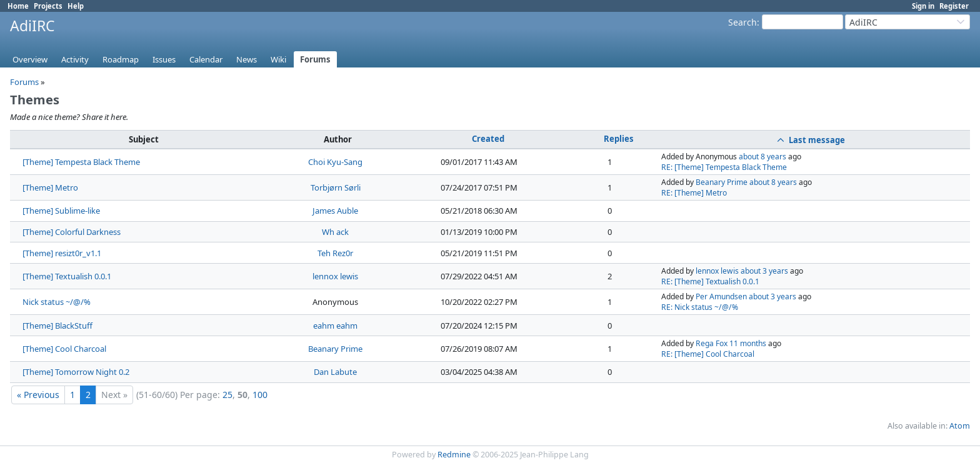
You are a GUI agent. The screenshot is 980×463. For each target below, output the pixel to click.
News (247, 59)
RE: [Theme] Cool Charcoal (708, 354)
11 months (748, 343)
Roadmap (121, 59)
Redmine (454, 455)
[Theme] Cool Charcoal (64, 349)
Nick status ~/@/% (57, 302)
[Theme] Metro (50, 187)
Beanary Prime (722, 182)
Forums (315, 59)
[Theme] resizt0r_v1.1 (62, 253)
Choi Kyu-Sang (335, 162)
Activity (75, 59)
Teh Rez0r (335, 253)
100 (260, 395)
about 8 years (762, 157)
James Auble (335, 211)
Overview (30, 59)
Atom (960, 426)
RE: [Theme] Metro (694, 193)
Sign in (923, 6)
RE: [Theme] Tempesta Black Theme (724, 167)
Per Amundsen (721, 296)
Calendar (206, 59)
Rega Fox (712, 343)
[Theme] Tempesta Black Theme (81, 162)
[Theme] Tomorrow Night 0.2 (76, 372)
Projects (48, 6)
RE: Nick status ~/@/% (700, 307)
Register (954, 6)
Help (76, 6)
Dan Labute (335, 372)
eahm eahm (335, 326)
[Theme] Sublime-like (61, 211)
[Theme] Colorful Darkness (72, 232)
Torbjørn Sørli (336, 187)
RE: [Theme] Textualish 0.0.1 (710, 281)
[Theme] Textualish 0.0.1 (67, 276)
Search (742, 22)
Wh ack (335, 232)
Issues (164, 59)
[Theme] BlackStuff (57, 326)
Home (18, 6)
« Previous (38, 395)
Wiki (278, 59)
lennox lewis (335, 276)
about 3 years (764, 271)
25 (227, 395)
